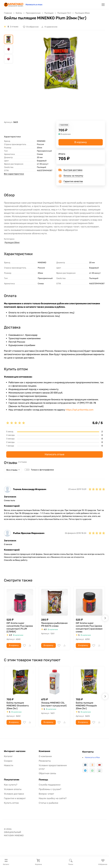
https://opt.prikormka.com (80, 410)
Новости (9, 765)
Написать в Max (92, 757)
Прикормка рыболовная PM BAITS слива (54, 624)
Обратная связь (47, 773)
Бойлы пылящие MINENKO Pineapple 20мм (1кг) (86, 706)
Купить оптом (11, 803)
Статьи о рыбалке (48, 803)
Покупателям (12, 780)
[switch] (27, 470)
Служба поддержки (50, 785)
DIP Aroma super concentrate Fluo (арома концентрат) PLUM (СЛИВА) (20, 627)
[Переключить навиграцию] (103, 5)
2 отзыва (14, 27)
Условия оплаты (13, 789)
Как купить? (11, 785)
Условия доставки (14, 794)
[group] (61, 78)
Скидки (8, 761)
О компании (45, 756)
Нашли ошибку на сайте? (53, 798)
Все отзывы (12, 470)
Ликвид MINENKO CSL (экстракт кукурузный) (54, 704)
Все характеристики (14, 174)
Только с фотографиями (42, 470)
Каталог (8, 756)
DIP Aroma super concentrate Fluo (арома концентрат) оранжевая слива (89, 627)
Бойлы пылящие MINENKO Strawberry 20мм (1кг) (18, 706)
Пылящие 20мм (12, 243)
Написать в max (34, 5)
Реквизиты (45, 761)
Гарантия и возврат (15, 798)
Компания (44, 751)
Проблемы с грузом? (50, 789)
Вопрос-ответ (46, 794)
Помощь (43, 780)
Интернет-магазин (15, 751)
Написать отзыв (54, 454)
